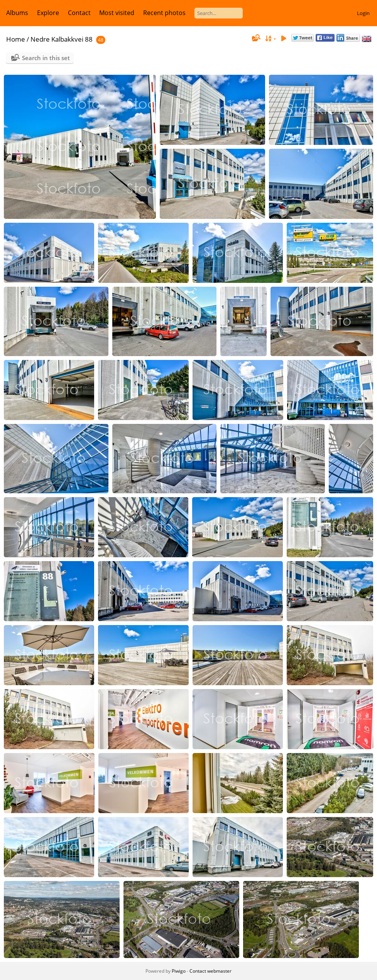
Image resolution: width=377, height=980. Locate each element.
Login (363, 13)
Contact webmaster (210, 971)
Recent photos (164, 13)
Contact (79, 13)
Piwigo (179, 971)
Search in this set (46, 58)
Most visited (117, 13)
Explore (48, 13)
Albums (17, 13)
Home (16, 39)
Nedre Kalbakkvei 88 (62, 39)
